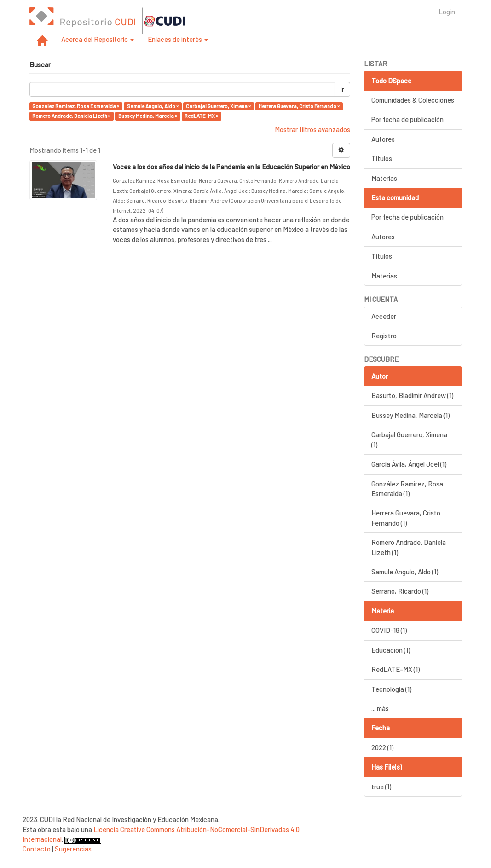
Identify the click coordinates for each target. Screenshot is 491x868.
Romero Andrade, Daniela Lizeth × (71, 116)
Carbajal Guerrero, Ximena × (218, 106)
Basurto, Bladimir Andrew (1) (412, 395)
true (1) (381, 787)
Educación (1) (391, 650)
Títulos (382, 158)
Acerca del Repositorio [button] (98, 39)
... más (380, 708)
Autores (383, 139)
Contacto (37, 849)
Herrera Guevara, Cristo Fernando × (299, 106)
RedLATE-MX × (201, 116)
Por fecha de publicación (407, 119)
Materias (384, 178)
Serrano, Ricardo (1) (400, 591)
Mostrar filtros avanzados (312, 129)
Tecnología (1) (391, 689)
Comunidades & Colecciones (413, 100)
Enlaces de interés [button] (178, 39)
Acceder (384, 316)
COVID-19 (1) (389, 630)
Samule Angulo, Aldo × (153, 106)
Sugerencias (73, 849)
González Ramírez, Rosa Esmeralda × (76, 106)
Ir (342, 89)
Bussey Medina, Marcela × (148, 116)
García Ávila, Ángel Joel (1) (409, 464)
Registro (384, 336)
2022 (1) (382, 747)
